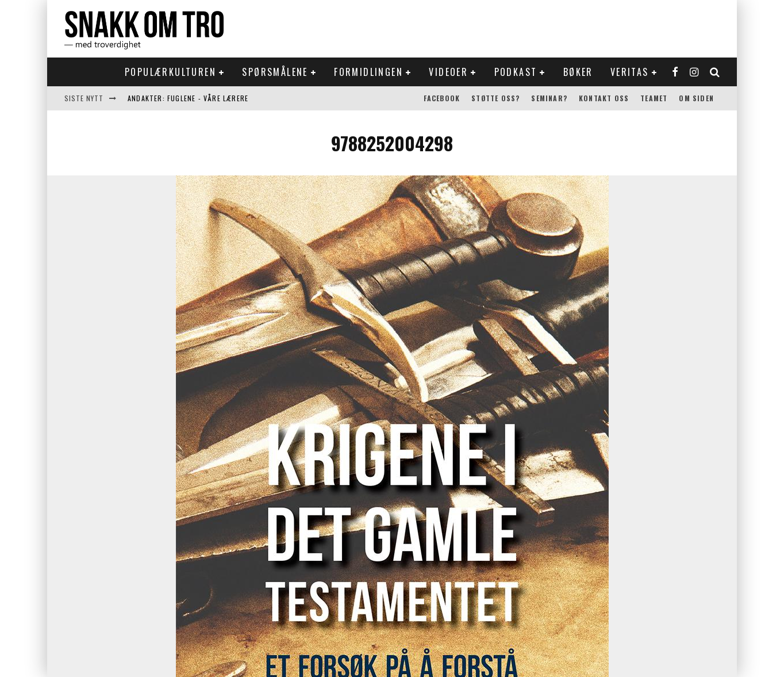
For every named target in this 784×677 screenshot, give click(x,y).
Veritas (630, 72)
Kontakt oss (604, 98)
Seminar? (549, 98)
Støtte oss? (495, 98)
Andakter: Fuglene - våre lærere (188, 98)
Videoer (448, 72)
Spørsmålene (275, 72)
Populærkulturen (170, 72)
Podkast (516, 72)
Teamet (654, 98)
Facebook (442, 98)
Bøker (578, 72)
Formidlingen (368, 72)
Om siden (696, 98)
